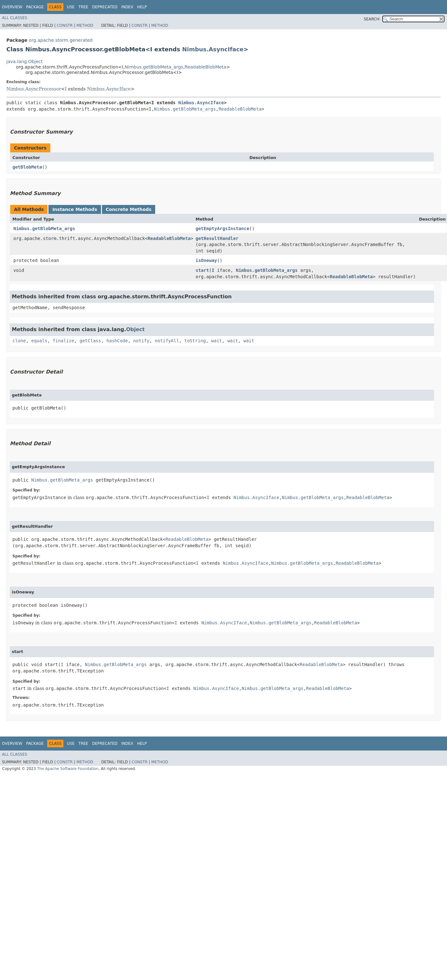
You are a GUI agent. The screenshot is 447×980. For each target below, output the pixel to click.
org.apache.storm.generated (61, 40)
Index (127, 7)
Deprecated (105, 7)
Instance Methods (75, 209)
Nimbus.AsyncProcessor (34, 89)
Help (142, 7)
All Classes (14, 18)
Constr (65, 25)
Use (71, 7)
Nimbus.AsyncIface (213, 49)
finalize (63, 341)
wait (217, 341)
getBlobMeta (27, 167)
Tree (83, 7)
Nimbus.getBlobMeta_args (154, 67)
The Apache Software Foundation (68, 769)
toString (195, 341)
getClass (90, 341)
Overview (12, 7)
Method (85, 25)
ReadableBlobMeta (205, 67)
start (202, 270)
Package (35, 7)
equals (39, 341)
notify (141, 341)
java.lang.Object (25, 62)
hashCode (117, 341)
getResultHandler (217, 238)
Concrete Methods (129, 209)
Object (136, 329)
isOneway (206, 260)
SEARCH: (372, 19)
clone (19, 341)
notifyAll (167, 341)
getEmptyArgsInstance (223, 229)
